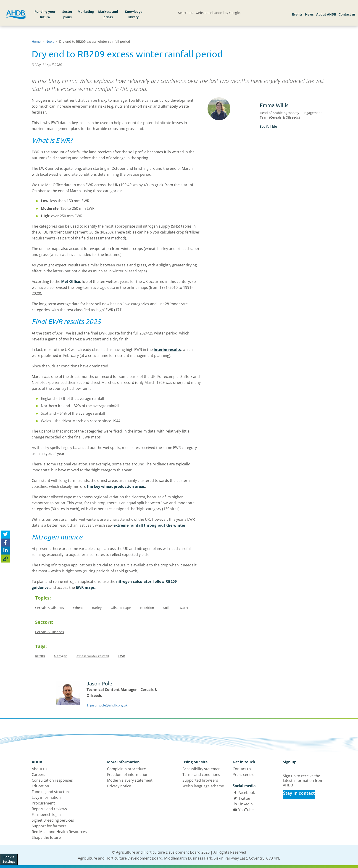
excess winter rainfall (93, 656)
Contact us (347, 14)
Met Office (71, 281)
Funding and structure (51, 792)
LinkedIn (246, 804)
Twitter (244, 798)
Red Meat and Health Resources (59, 832)
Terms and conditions (201, 775)
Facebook (247, 793)
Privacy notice (119, 786)
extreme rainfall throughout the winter (149, 525)
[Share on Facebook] (5, 543)
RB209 (40, 656)
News (309, 14)
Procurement (43, 803)
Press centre (243, 775)
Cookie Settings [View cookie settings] (9, 859)
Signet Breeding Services (53, 820)
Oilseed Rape (121, 608)
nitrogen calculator (134, 581)
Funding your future (45, 14)
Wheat (78, 608)
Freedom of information (128, 775)
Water (184, 608)
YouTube (246, 810)
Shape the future (46, 837)
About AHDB (326, 14)
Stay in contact (299, 793)
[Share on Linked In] (5, 551)
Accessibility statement (202, 769)
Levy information (46, 797)
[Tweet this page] (5, 535)
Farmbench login (46, 815)
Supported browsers (200, 780)
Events (297, 14)
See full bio (268, 126)
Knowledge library (134, 14)
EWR (122, 656)
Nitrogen (61, 656)
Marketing (86, 12)
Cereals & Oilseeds (50, 608)
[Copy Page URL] (5, 559)
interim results (167, 350)
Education (40, 786)
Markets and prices (108, 14)
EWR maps (85, 587)
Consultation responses (52, 780)
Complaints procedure (126, 769)
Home (36, 41)
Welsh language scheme (203, 786)
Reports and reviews (49, 809)
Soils (167, 608)
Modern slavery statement (130, 780)
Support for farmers (49, 826)
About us (39, 769)
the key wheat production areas (116, 486)
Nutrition (147, 608)
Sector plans (67, 14)
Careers (38, 775)
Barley (97, 608)
